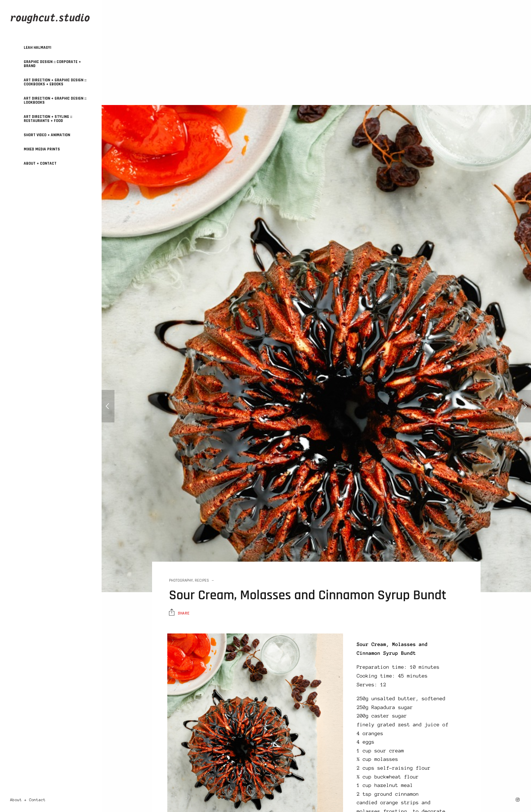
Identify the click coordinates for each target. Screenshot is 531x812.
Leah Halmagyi (37, 48)
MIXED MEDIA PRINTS (42, 149)
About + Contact (40, 163)
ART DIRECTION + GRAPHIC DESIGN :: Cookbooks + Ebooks (55, 82)
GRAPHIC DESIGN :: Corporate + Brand (52, 64)
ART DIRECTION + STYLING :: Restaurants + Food (48, 119)
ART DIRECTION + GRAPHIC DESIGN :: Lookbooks (55, 100)
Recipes (202, 580)
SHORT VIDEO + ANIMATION (47, 135)
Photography (181, 580)
